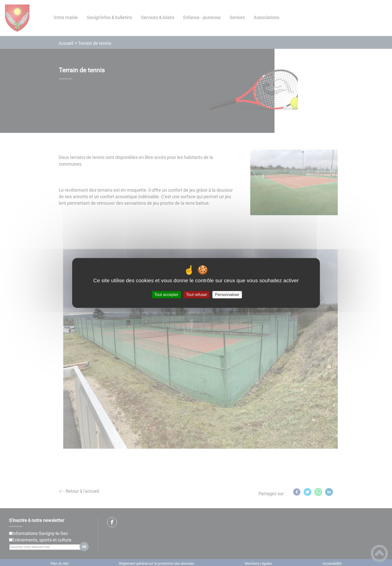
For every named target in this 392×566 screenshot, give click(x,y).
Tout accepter (166, 295)
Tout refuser (196, 295)
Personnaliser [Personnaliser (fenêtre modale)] (227, 295)
